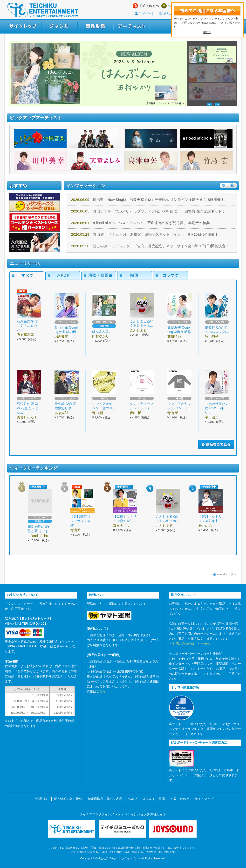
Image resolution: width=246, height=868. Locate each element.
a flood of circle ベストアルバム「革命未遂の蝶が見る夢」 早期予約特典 (141, 223)
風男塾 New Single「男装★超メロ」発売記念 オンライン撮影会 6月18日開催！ (148, 200)
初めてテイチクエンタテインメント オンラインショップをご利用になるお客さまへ (207, 11)
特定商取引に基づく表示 (105, 799)
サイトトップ (23, 26)
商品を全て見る (216, 445)
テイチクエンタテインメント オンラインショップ (43, 10)
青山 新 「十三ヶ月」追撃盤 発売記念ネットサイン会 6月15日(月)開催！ (145, 234)
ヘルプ (170, 6)
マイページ (147, 13)
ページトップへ (225, 575)
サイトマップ (204, 799)
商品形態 (96, 26)
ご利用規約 (41, 799)
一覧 (228, 185)
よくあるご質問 (154, 799)
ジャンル (59, 26)
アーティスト (132, 26)
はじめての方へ (146, 6)
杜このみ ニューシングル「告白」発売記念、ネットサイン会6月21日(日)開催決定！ (150, 246)
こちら (101, 691)
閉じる (207, 32)
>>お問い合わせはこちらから (189, 644)
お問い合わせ (180, 799)
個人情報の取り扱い (68, 799)
